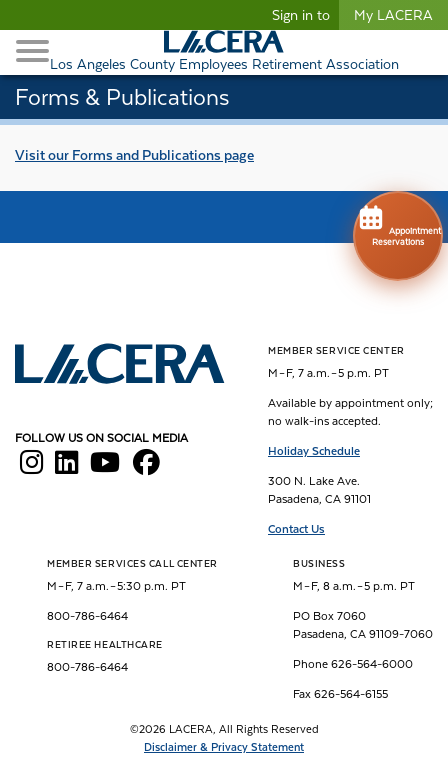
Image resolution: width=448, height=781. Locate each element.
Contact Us (296, 529)
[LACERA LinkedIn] (66, 468)
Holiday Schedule (314, 451)
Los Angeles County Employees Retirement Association (224, 64)
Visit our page (134, 155)
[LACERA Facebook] (146, 468)
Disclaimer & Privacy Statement (224, 747)
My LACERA (393, 15)
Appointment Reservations (398, 224)
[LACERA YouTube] (105, 468)
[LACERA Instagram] (31, 468)
